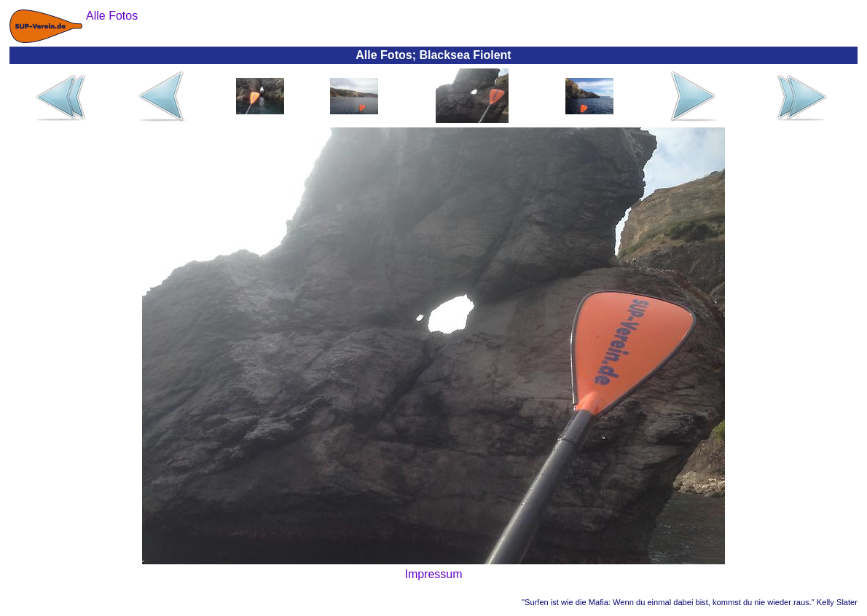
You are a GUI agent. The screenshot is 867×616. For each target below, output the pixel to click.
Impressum (433, 574)
